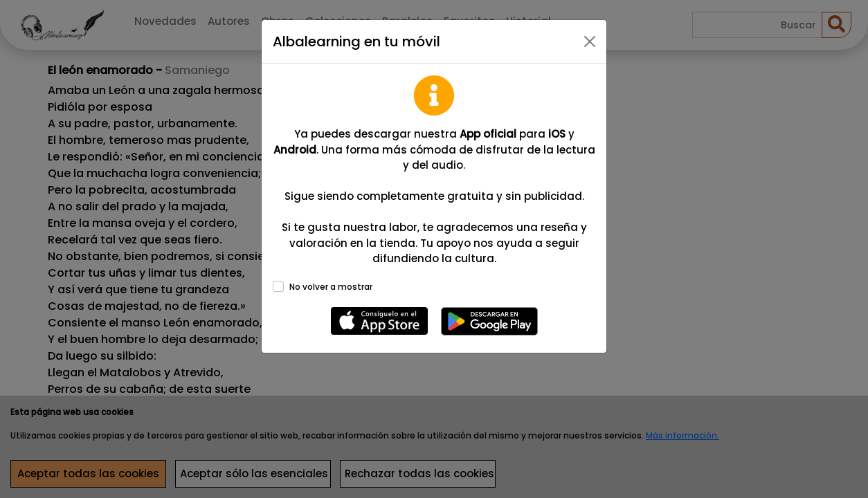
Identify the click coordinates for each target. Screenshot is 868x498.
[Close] (590, 41)
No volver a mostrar (331, 287)
